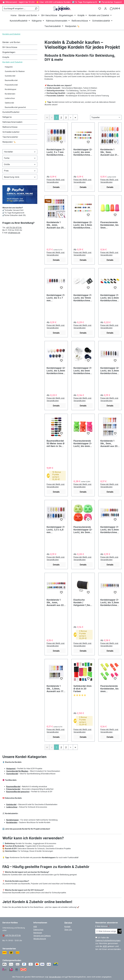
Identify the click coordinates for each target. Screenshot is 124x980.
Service (68, 923)
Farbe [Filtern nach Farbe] (20, 158)
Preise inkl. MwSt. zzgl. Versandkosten (56, 181)
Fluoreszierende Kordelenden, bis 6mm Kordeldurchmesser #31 (110, 689)
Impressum (38, 933)
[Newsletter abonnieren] (119, 931)
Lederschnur (10, 98)
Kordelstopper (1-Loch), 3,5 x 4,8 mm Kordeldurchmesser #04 (56, 530)
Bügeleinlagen (9, 52)
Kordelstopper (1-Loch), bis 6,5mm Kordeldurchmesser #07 (110, 298)
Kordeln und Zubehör (13, 62)
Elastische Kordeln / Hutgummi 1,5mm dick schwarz (83, 603)
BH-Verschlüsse (10, 47)
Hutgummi (9, 67)
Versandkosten (55, 977)
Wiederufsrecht (40, 939)
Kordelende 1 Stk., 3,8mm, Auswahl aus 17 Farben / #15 (55, 689)
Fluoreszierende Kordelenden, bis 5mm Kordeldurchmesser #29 (110, 225)
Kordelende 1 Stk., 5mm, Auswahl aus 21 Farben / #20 (109, 152)
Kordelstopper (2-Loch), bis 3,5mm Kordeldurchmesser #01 (83, 225)
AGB (35, 927)
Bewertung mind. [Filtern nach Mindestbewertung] (20, 177)
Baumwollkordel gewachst (15, 107)
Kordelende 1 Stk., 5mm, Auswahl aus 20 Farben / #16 (109, 444)
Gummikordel (10, 76)
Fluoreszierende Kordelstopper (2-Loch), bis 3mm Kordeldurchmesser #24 (83, 530)
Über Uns (68, 930)
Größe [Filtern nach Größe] (20, 164)
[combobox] (18, 8)
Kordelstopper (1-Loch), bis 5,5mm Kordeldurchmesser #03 (110, 530)
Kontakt (67, 927)
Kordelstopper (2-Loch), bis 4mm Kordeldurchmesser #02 (83, 152)
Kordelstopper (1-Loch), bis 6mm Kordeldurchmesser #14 (83, 371)
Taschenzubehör (10, 137)
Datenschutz (38, 930)
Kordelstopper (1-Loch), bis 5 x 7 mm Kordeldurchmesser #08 (56, 298)
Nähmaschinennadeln (12, 122)
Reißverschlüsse (10, 127)
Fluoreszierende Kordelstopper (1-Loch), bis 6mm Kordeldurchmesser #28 (83, 444)
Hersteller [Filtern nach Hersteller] (20, 152)
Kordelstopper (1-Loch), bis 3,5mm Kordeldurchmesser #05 (110, 603)
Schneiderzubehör (11, 132)
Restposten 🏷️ (9, 142)
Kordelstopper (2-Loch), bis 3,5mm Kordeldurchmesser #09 (110, 371)
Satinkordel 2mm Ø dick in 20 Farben (83, 689)
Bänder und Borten (11, 42)
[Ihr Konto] (105, 8)
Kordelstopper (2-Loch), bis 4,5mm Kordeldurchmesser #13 (56, 371)
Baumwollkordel (11, 80)
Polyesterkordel (11, 85)
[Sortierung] (106, 117)
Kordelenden (10, 94)
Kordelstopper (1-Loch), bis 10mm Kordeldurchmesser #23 (83, 298)
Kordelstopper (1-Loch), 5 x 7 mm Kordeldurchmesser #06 (56, 152)
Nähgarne (7, 117)
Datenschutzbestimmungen (108, 940)
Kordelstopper (11, 89)
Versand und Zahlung (42, 936)
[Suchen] (36, 8)
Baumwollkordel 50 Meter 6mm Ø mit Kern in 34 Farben (56, 444)
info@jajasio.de (14, 233)
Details (56, 187)
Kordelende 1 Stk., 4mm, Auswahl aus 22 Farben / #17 (55, 603)
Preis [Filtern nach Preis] (20, 171)
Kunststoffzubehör (11, 112)
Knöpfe (6, 57)
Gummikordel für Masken (15, 71)
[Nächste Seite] (71, 117)
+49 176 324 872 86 (14, 228)
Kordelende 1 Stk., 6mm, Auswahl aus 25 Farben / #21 (55, 225)
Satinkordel (9, 103)
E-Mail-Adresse (102, 926)
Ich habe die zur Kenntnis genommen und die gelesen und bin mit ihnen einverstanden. (108, 943)
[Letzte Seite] (75, 117)
